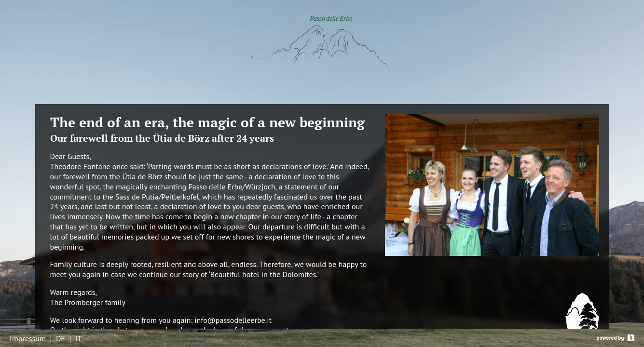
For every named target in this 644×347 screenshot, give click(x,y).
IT (79, 338)
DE (61, 338)
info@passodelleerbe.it (233, 320)
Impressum (28, 338)
